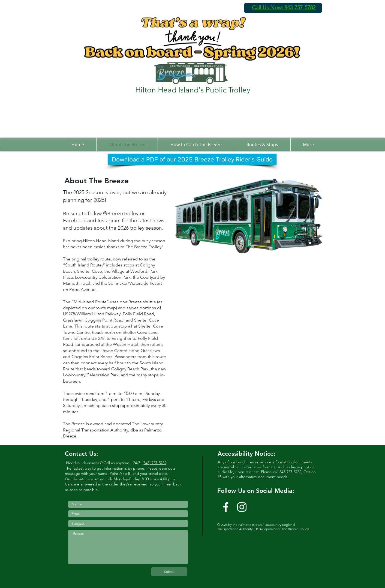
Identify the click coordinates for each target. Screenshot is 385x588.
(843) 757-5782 (154, 463)
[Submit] (169, 572)
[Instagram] (242, 507)
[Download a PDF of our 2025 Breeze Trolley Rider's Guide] (192, 159)
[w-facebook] (226, 507)
